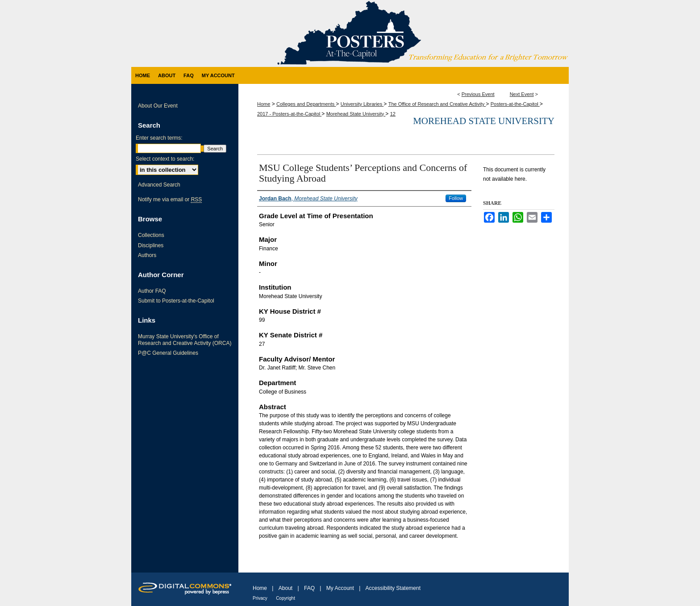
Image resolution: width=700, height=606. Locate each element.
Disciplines (151, 245)
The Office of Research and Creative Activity (437, 104)
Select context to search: (165, 159)
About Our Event (158, 106)
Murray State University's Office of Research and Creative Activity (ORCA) (185, 340)
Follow (456, 198)
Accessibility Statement (393, 588)
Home (264, 104)
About (285, 588)
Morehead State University (356, 114)
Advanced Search (159, 185)
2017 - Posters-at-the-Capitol (289, 114)
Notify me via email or (170, 199)
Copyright (285, 598)
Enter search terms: (159, 138)
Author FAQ (152, 291)
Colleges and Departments (306, 104)
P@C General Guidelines (168, 353)
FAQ (309, 588)
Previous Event (478, 94)
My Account (340, 588)
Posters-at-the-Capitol (515, 104)
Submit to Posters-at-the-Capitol (176, 301)
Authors (147, 255)
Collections (151, 235)
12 (393, 114)
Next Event (522, 94)
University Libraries (362, 104)
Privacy (260, 598)
